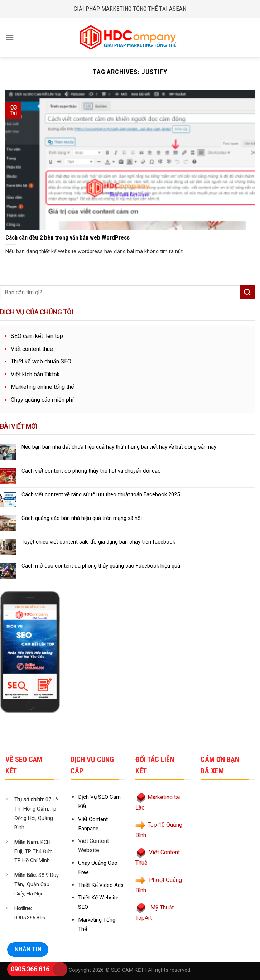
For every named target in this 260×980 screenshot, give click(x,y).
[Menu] (10, 37)
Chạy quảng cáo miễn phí (42, 400)
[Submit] (247, 293)
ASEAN (178, 9)
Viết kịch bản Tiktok (35, 374)
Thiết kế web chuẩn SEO (41, 361)
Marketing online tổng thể (42, 387)
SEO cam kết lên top (37, 336)
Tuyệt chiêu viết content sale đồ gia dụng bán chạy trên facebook (98, 542)
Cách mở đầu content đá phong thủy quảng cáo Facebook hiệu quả (101, 566)
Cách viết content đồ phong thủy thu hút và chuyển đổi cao (91, 471)
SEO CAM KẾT (127, 970)
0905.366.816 (30, 969)
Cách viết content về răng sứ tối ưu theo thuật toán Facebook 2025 (101, 494)
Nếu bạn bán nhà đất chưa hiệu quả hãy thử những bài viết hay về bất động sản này (119, 447)
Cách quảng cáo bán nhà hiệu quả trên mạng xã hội (82, 518)
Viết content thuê (32, 349)
